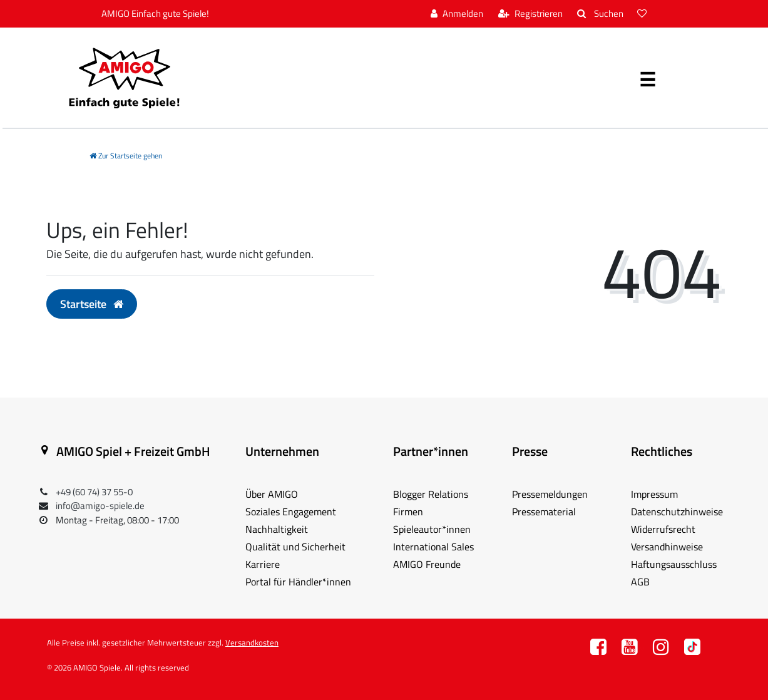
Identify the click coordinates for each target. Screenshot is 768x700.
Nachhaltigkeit (277, 529)
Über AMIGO (272, 494)
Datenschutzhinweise (677, 512)
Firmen (408, 512)
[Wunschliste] (643, 14)
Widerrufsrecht (663, 529)
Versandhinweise (667, 547)
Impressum (654, 494)
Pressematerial (544, 512)
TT (692, 650)
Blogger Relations (431, 494)
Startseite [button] (92, 304)
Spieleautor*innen (432, 529)
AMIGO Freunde (427, 564)
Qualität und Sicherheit (295, 547)
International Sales (433, 547)
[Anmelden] (457, 14)
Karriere (263, 564)
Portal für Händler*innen (298, 582)
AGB (640, 582)
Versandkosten (252, 642)
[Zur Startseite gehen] (126, 156)
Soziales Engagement (291, 512)
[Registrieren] (530, 14)
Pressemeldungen (550, 494)
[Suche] (600, 14)
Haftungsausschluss (674, 564)
